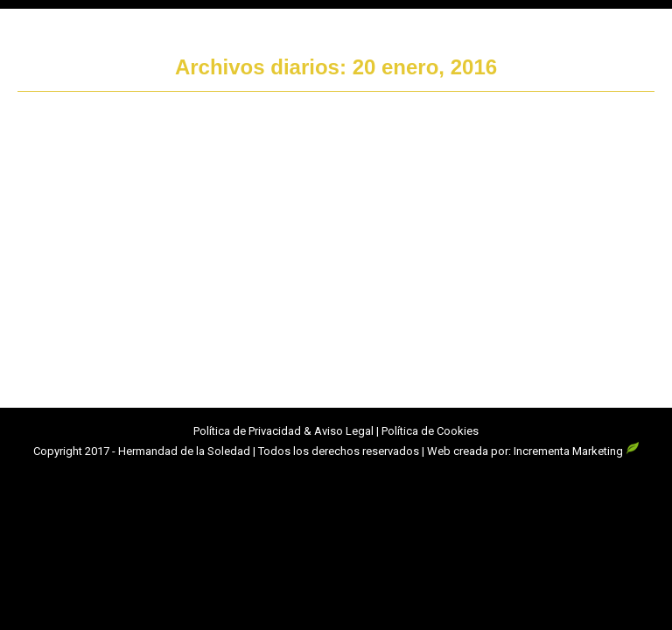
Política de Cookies (430, 431)
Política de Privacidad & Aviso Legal (283, 431)
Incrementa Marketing (577, 451)
